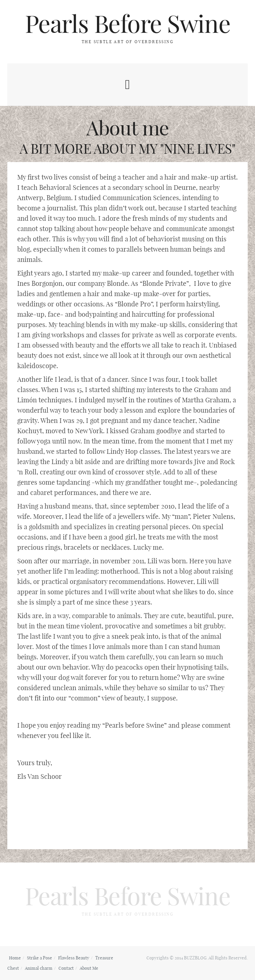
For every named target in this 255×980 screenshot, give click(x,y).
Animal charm (39, 968)
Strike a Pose (40, 958)
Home (15, 958)
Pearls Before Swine (127, 24)
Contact (66, 968)
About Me (89, 968)
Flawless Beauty (74, 958)
